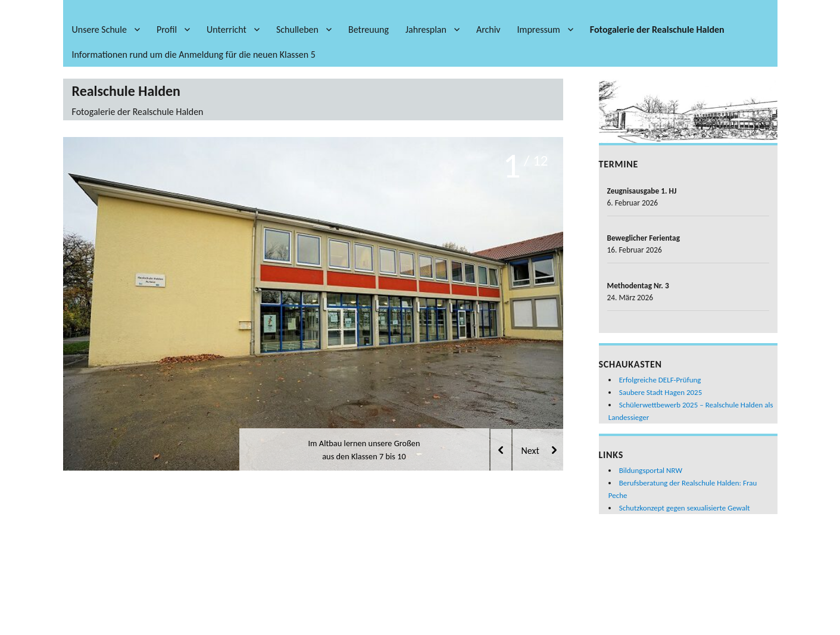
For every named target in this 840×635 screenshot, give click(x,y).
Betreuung (369, 29)
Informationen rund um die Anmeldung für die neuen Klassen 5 (194, 55)
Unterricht (227, 29)
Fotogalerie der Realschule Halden (657, 29)
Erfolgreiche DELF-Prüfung (660, 380)
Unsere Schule (99, 29)
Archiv (488, 29)
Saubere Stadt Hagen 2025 (661, 392)
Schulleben (297, 29)
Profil (167, 29)
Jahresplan (426, 29)
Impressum (539, 29)
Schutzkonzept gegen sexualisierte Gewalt (685, 508)
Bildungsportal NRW (651, 470)
